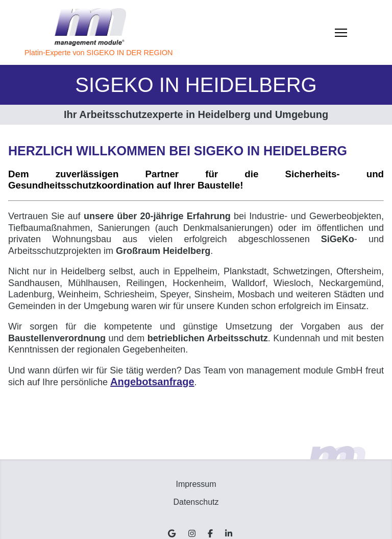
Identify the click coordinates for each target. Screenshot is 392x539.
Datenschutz (196, 502)
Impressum (196, 484)
